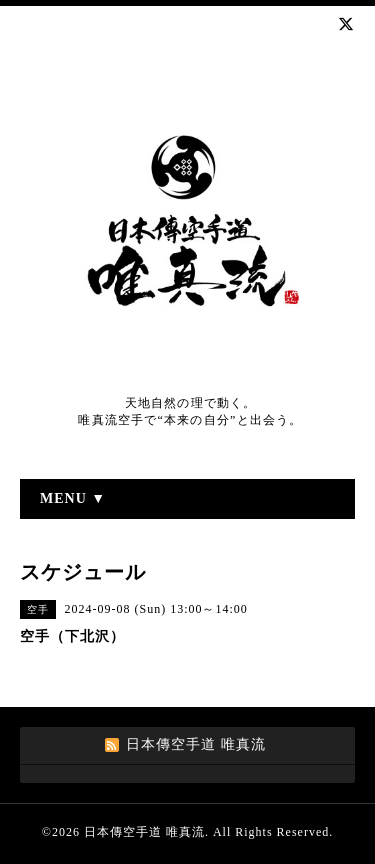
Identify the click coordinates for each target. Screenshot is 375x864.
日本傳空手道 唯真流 (144, 832)
